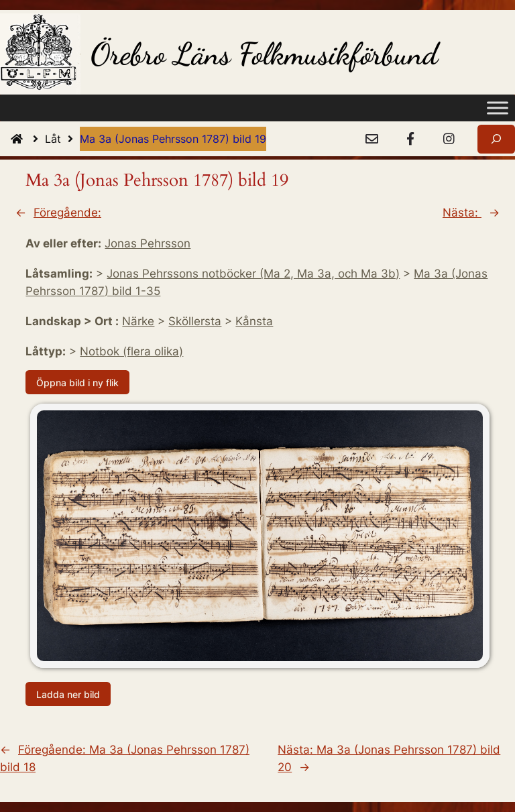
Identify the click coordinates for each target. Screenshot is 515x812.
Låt (62, 139)
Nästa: (462, 213)
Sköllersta (195, 321)
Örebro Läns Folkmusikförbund (264, 54)
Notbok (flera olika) (131, 351)
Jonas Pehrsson (148, 243)
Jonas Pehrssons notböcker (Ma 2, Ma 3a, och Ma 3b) (253, 274)
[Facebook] (410, 139)
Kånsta (254, 321)
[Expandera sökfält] (496, 139)
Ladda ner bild (68, 694)
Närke (138, 321)
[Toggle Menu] (498, 108)
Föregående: (67, 213)
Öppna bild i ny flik (77, 383)
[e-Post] (371, 139)
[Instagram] (449, 139)
